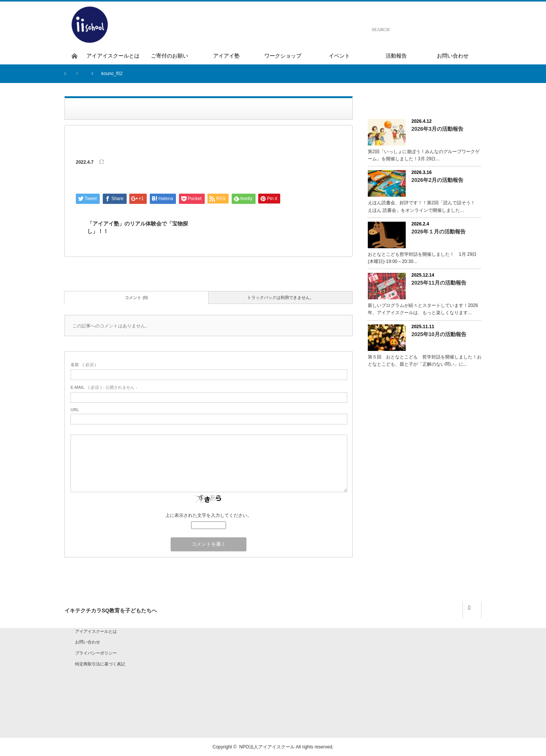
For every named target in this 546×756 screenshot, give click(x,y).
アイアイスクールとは (96, 631)
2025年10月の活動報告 (439, 334)
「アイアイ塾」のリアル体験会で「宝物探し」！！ (138, 227)
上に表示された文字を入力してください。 (209, 515)
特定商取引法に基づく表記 (100, 664)
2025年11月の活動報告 (439, 283)
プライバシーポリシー (96, 653)
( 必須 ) (83, 365)
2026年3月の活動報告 (437, 129)
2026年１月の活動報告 (439, 232)
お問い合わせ (88, 642)
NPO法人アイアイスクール (267, 747)
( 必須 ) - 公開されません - (104, 387)
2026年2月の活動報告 (437, 180)
